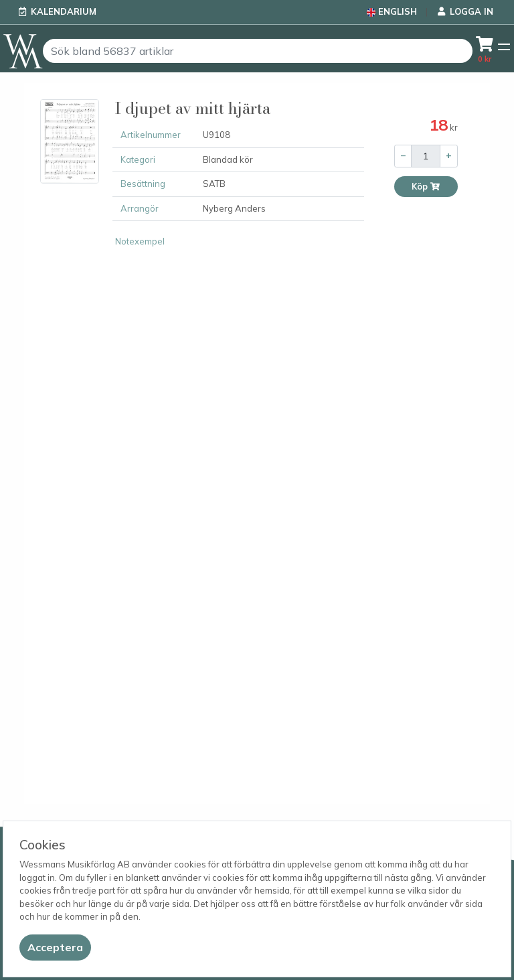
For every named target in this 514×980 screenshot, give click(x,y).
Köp (426, 187)
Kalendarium (64, 11)
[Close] (55, 948)
